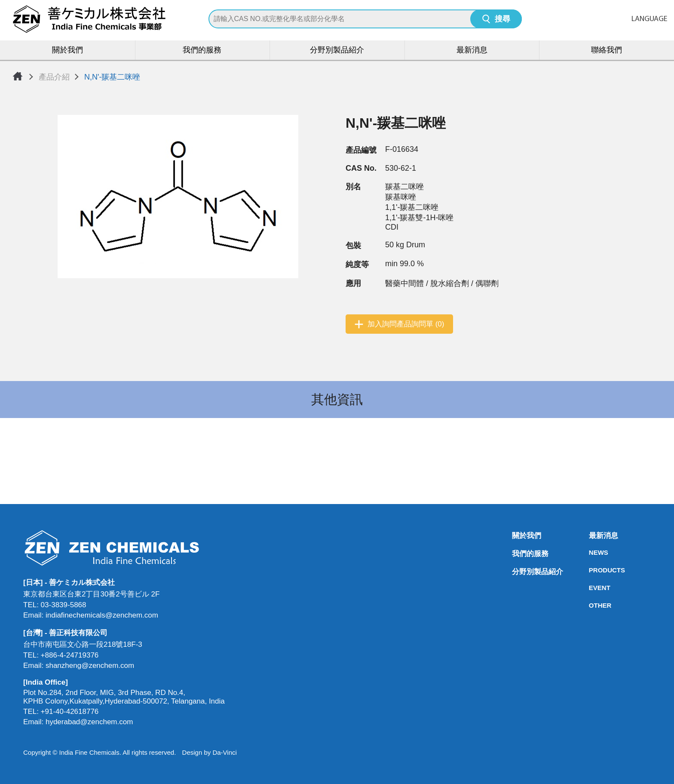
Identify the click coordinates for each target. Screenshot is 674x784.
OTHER (591, 605)
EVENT (591, 588)
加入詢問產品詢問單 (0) (406, 324)
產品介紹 (54, 77)
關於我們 (67, 51)
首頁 (18, 76)
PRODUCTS (591, 570)
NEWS (591, 552)
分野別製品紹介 (337, 51)
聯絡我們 (607, 51)
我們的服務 (202, 51)
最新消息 (472, 51)
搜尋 (502, 20)
